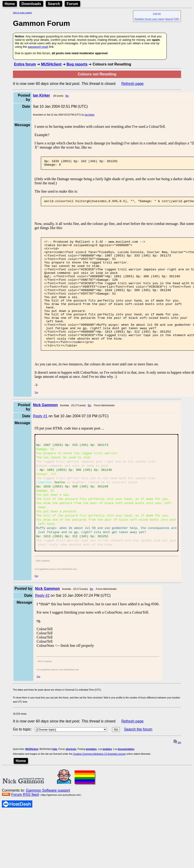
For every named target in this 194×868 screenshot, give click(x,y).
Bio (67, 96)
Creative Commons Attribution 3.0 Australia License (99, 801)
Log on (157, 13)
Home (10, 4)
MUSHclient (51, 64)
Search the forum (138, 777)
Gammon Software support (48, 838)
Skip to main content (22, 13)
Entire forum (25, 64)
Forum (73, 4)
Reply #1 (40, 440)
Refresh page (133, 84)
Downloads (31, 4)
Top (36, 416)
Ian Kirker (90, 115)
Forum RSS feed (25, 842)
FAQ (177, 19)
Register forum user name (150, 19)
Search (54, 4)
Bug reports (77, 64)
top (177, 790)
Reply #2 (42, 643)
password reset (38, 47)
